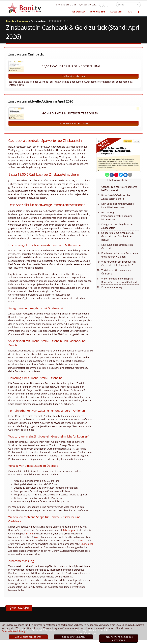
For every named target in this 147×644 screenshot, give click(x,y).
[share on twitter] (121, 175)
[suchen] (138, 4)
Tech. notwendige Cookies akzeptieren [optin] (119, 638)
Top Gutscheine (98, 12)
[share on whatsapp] (107, 175)
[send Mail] (130, 175)
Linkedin (112, 5)
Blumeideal (87, 544)
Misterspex (69, 530)
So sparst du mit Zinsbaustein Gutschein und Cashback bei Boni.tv (117, 236)
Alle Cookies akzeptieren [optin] (28, 637)
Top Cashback (79, 12)
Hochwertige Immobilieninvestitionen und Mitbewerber (117, 216)
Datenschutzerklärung (13, 631)
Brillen (29, 534)
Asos (38, 537)
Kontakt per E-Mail (72, 5)
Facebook (108, 5)
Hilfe (130, 12)
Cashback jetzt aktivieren (74, 76)
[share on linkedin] (125, 175)
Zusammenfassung (112, 287)
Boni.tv (10, 21)
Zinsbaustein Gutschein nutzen (73, 123)
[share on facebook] (112, 175)
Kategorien (117, 12)
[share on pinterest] (116, 175)
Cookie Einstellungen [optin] (73, 637)
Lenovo (80, 540)
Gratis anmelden (19, 608)
